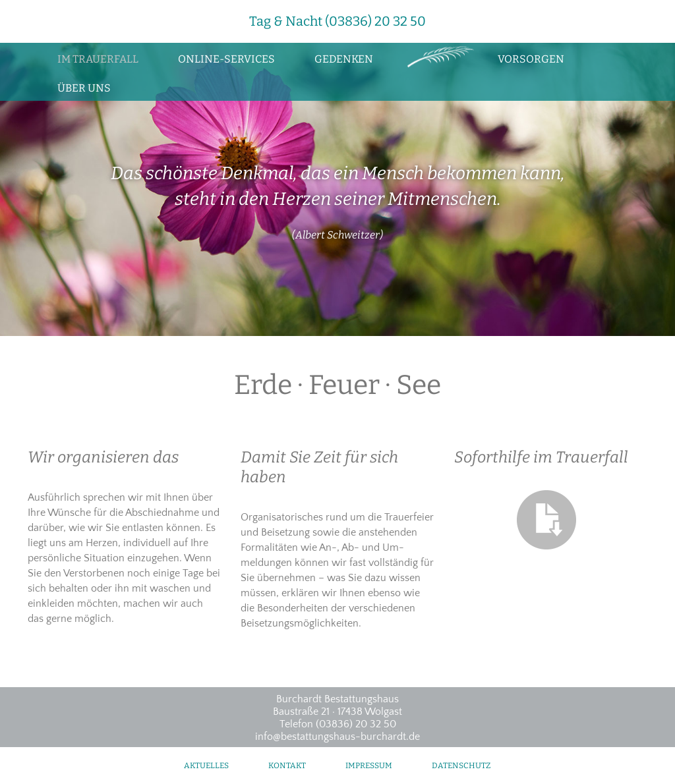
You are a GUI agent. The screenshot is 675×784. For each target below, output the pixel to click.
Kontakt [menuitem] (287, 766)
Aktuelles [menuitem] (206, 766)
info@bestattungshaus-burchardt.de (337, 737)
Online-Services (226, 59)
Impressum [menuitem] (369, 766)
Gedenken (344, 59)
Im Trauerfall (98, 59)
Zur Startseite (435, 57)
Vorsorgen (531, 59)
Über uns (84, 88)
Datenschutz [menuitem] (461, 766)
